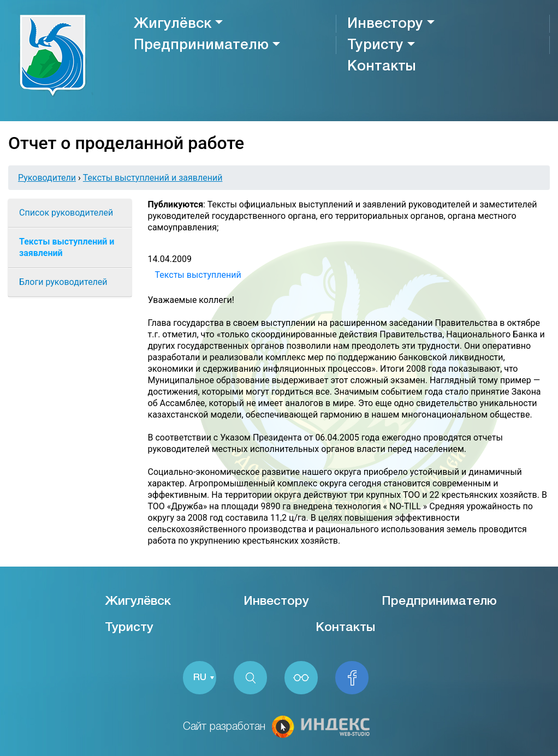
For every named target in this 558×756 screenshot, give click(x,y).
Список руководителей (66, 213)
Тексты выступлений (198, 275)
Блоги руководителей (63, 282)
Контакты (381, 67)
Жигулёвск (173, 24)
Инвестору (385, 24)
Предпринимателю (201, 45)
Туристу (375, 45)
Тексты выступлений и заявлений (153, 178)
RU (200, 678)
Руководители (47, 178)
